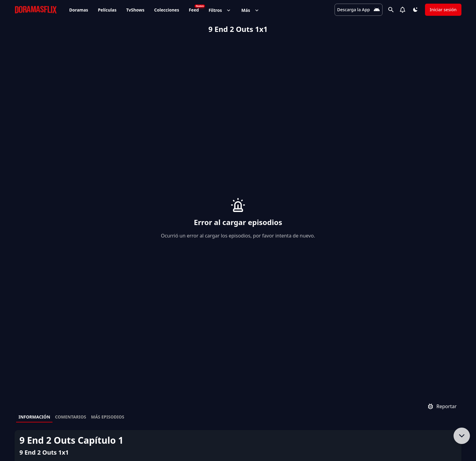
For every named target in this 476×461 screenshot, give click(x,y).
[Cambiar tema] (415, 10)
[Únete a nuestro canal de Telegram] (443, 442)
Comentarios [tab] (70, 293)
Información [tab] (34, 293)
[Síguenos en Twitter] (411, 442)
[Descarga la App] (358, 10)
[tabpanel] (238, 351)
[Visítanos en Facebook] (395, 442)
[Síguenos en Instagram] (427, 442)
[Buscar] (391, 10)
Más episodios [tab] (108, 293)
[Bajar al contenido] (462, 436)
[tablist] (238, 293)
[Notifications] (403, 10)
